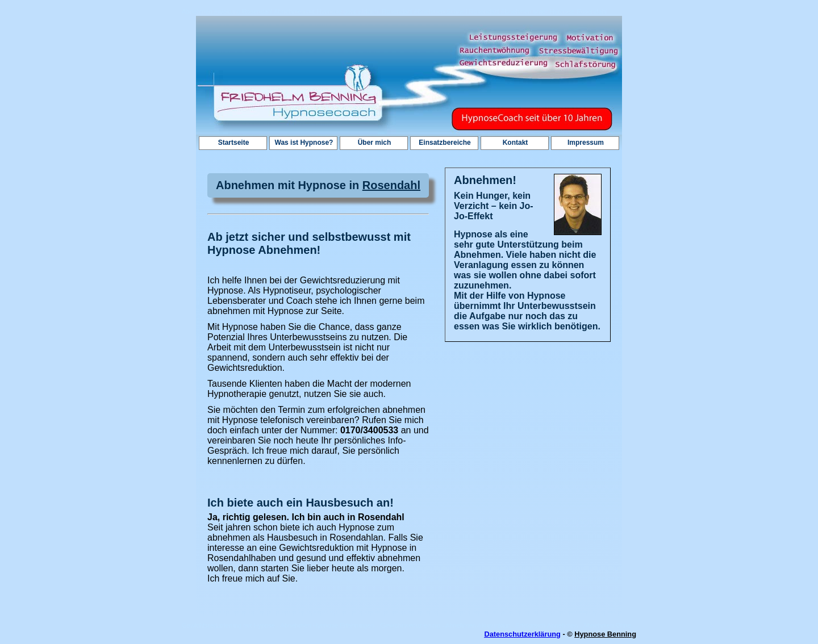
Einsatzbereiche (445, 143)
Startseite (234, 143)
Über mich (375, 143)
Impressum (586, 143)
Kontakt (516, 143)
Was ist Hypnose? (304, 143)
